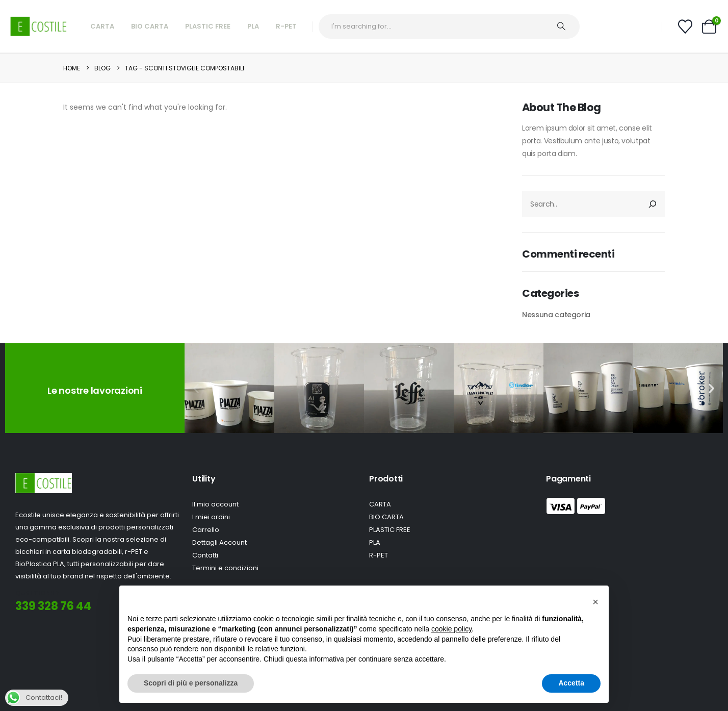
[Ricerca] (566, 27)
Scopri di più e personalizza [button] (191, 683)
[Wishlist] (685, 27)
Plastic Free (208, 26)
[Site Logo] (38, 26)
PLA (253, 26)
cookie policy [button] (451, 629)
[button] (196, 388)
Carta (102, 26)
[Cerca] (653, 204)
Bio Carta (150, 26)
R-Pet (286, 26)
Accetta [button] (571, 683)
